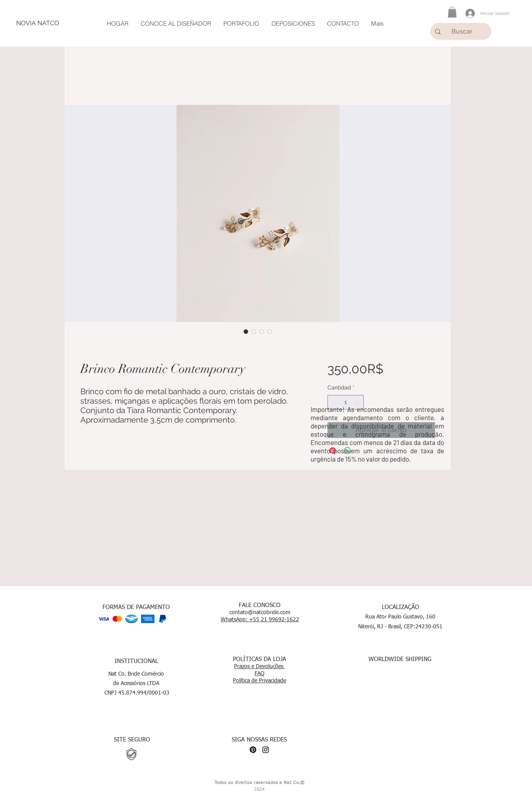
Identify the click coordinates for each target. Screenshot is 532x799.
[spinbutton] (346, 402)
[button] (452, 12)
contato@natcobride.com (260, 613)
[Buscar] (463, 31)
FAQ (259, 674)
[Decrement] (334, 402)
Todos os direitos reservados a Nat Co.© (259, 783)
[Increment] (358, 402)
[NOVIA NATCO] (37, 23)
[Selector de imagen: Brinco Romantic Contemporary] (246, 332)
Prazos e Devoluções (259, 667)
